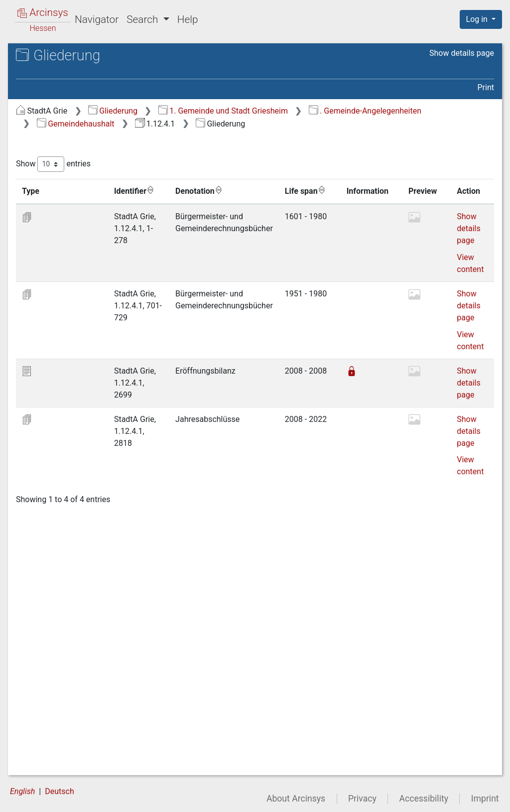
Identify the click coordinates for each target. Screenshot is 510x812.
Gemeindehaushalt (377, 124)
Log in (478, 19)
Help (188, 19)
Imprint (485, 800)
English (22, 793)
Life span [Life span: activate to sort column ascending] (459, 204)
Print (486, 87)
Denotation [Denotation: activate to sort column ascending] (330, 204)
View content (212, 336)
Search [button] (143, 19)
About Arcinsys (296, 800)
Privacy (362, 800)
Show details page (462, 53)
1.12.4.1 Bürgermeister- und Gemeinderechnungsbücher (93, 83)
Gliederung (280, 111)
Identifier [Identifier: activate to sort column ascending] (247, 204)
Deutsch (59, 793)
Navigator (97, 19)
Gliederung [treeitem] (43, 116)
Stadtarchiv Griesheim (73, 67)
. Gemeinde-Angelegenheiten (260, 124)
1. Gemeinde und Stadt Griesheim (390, 111)
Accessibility (424, 800)
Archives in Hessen (58, 57)
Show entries (221, 177)
